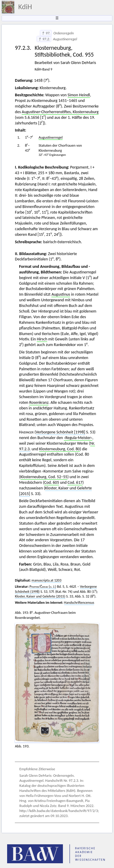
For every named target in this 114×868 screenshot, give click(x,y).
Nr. (93, 443)
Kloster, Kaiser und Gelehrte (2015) (40, 596)
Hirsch (42, 339)
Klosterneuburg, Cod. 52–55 (44, 477)
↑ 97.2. (44, 39)
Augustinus (61, 294)
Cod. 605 (52, 482)
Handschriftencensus (79, 603)
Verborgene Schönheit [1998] (61, 432)
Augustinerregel (51, 137)
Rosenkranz (39, 402)
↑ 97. (46, 33)
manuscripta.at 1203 (46, 580)
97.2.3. (25, 449)
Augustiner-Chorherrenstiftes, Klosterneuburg (60, 112)
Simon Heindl (79, 95)
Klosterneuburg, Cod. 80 (60, 449)
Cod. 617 (75, 482)
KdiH (25, 7)
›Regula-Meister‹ (78, 438)
